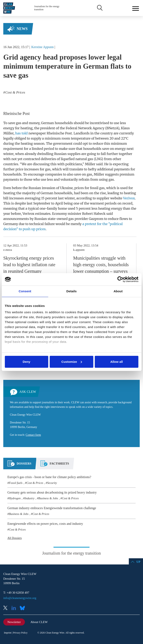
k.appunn (79, 250)
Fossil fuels (16, 483)
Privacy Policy (20, 633)
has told (22, 133)
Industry (29, 498)
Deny (26, 362)
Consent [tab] (25, 291)
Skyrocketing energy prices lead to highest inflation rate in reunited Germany (29, 265)
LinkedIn (15, 608)
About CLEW (39, 622)
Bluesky (23, 608)
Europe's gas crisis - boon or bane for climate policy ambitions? (49, 477)
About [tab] (118, 291)
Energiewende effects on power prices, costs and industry (45, 524)
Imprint (8, 633)
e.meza (8, 250)
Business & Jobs (48, 498)
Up (138, 562)
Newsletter (14, 622)
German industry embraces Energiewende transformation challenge (52, 508)
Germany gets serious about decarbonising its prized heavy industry (52, 492)
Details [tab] (72, 291)
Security (52, 483)
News (22, 29)
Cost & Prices (35, 483)
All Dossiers (15, 538)
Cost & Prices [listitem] (15, 92)
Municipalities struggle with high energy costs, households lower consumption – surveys (101, 265)
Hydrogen (15, 498)
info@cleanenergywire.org (20, 598)
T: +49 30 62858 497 (16, 593)
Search (99, 8)
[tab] (19, 465)
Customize (72, 362)
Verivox (129, 198)
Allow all (117, 362)
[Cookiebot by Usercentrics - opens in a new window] (120, 279)
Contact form (33, 435)
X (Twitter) (7, 608)
